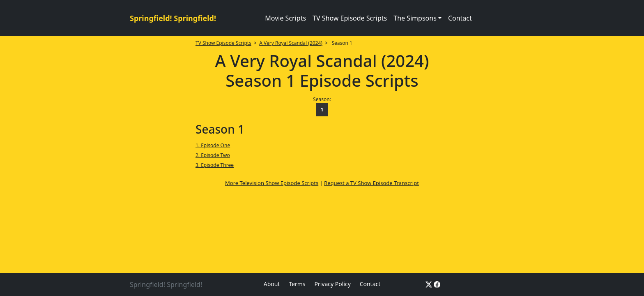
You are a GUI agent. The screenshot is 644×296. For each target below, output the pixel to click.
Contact (460, 18)
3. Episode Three (215, 165)
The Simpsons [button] (415, 18)
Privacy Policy (332, 284)
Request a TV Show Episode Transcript (371, 183)
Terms (297, 284)
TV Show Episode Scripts (350, 18)
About (272, 284)
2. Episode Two (213, 155)
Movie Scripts (285, 18)
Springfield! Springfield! (173, 18)
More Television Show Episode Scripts (272, 183)
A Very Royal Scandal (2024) (291, 43)
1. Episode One (213, 145)
